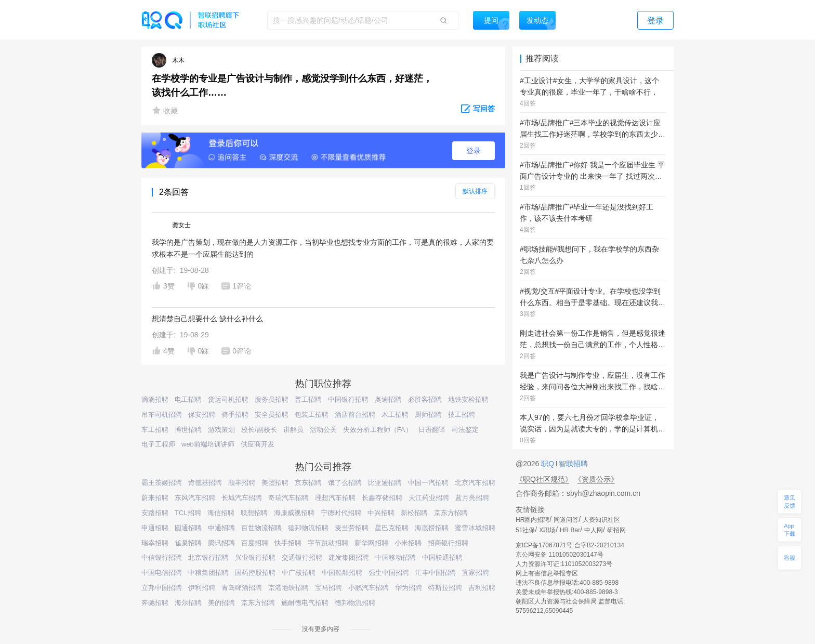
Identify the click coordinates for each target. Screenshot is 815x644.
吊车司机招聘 (162, 415)
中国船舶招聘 (342, 573)
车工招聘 (155, 430)
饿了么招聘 (345, 483)
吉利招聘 (482, 588)
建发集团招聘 (349, 557)
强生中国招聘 (389, 573)
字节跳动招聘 (328, 543)
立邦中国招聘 (162, 588)
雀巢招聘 (188, 543)
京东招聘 (308, 483)
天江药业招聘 (429, 498)
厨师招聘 (428, 415)
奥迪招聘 (388, 399)
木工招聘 (395, 415)
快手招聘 (288, 543)
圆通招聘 (188, 528)
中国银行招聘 (348, 399)
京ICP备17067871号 (544, 545)
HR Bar (570, 530)
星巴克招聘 (392, 528)
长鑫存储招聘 (382, 498)
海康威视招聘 (294, 513)
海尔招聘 (188, 603)
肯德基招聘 (205, 483)
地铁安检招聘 (468, 399)
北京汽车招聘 (475, 483)
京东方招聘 (451, 513)
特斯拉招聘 (445, 588)
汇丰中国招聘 (436, 573)
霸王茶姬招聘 (162, 483)
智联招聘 (572, 464)
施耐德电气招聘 (305, 603)
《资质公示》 (596, 479)
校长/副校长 (259, 430)
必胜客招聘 (425, 399)
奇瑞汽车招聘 (288, 498)
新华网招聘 (371, 543)
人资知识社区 (601, 520)
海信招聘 (221, 513)
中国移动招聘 (396, 557)
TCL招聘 (188, 513)
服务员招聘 (272, 399)
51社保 (525, 530)
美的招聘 (221, 603)
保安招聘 (202, 415)
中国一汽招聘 (428, 483)
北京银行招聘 (208, 557)
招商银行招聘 (448, 543)
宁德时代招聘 (341, 513)
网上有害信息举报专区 (547, 573)
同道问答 (566, 520)
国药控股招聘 (255, 573)
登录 (474, 151)
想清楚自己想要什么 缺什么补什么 (207, 319)
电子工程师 (158, 444)
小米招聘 (408, 543)
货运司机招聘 (228, 399)
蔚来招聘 (155, 498)
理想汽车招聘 (335, 498)
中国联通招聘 (442, 557)
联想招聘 (254, 513)
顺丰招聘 (242, 483)
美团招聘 (275, 483)
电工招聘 (188, 399)
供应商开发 (258, 444)
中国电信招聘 (162, 573)
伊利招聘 (202, 588)
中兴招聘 (381, 513)
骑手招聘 (235, 415)
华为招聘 (409, 588)
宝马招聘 (328, 588)
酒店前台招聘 (355, 415)
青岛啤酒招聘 (242, 588)
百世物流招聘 (261, 528)
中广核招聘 (299, 573)
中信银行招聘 (162, 557)
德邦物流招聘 (308, 528)
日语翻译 (432, 430)
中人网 (594, 530)
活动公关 (323, 430)
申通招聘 (155, 528)
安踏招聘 (155, 513)
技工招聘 (462, 415)
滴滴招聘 (155, 399)
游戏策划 (221, 430)
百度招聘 (255, 543)
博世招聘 (188, 430)
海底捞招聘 (432, 528)
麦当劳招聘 (352, 528)
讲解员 (293, 430)
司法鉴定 (465, 430)
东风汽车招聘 (195, 498)
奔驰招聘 (155, 603)
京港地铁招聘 (288, 588)
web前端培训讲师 (208, 444)
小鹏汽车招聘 (369, 588)
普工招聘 (308, 399)
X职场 (547, 530)
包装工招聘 (312, 415)
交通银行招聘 (302, 557)
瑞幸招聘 (155, 543)
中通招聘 (221, 528)
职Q (549, 464)
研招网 (616, 530)
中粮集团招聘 (208, 573)
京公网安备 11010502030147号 (560, 555)
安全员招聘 (272, 415)
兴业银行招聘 (255, 557)
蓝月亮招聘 (472, 498)
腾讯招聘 (221, 543)
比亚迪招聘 (385, 483)
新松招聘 (414, 513)
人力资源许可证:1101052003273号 (564, 564)
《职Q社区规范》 (544, 479)
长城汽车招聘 (242, 498)
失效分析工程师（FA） (378, 430)
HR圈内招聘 (533, 520)
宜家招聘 (476, 573)
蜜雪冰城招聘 (475, 528)
